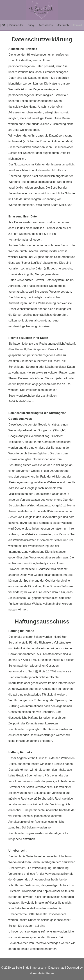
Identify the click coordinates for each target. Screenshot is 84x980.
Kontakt (77, 25)
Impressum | (40, 968)
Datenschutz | (58, 968)
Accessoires (46, 25)
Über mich (63, 25)
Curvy (31, 25)
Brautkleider (16, 25)
